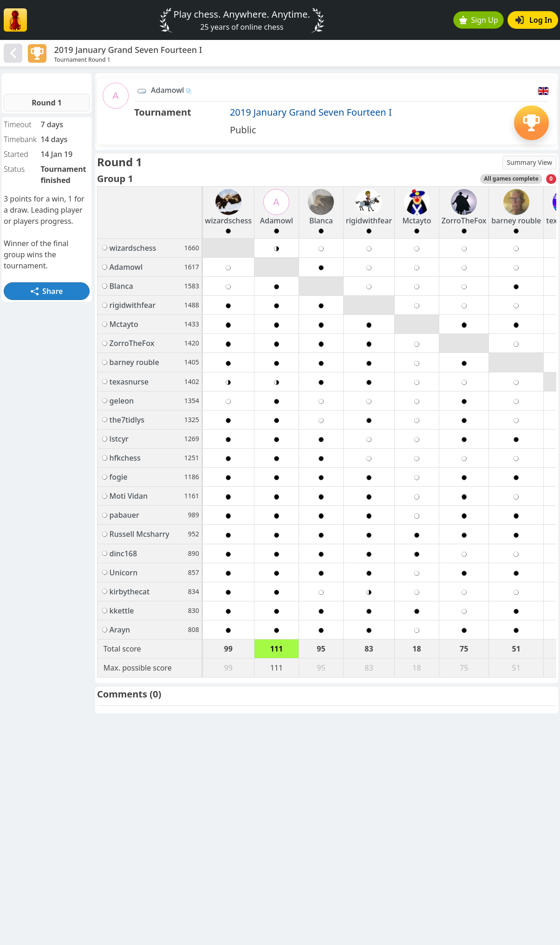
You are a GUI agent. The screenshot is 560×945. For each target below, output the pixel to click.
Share (47, 291)
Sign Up (479, 20)
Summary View (529, 162)
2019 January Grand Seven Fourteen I (311, 112)
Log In (534, 20)
